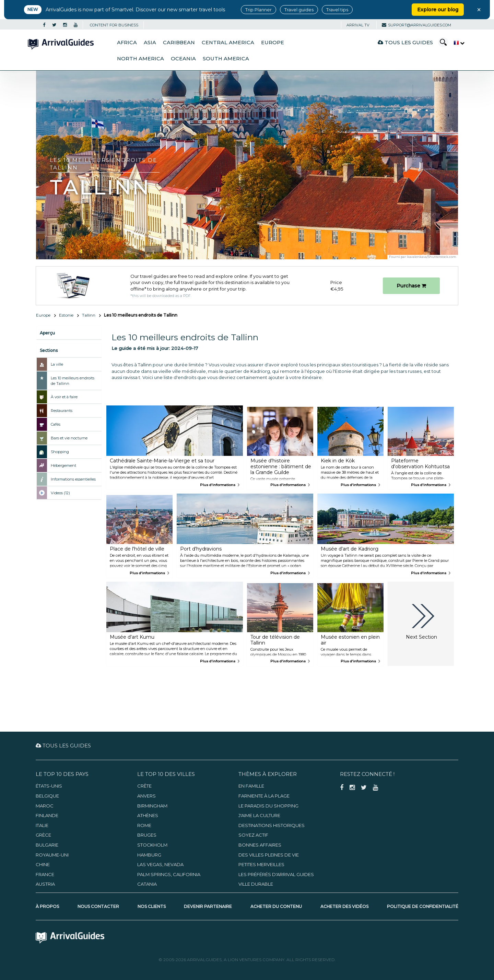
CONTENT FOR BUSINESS (114, 25)
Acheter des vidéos (344, 906)
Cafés (56, 424)
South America (226, 59)
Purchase (411, 286)
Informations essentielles (73, 479)
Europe (273, 43)
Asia (150, 43)
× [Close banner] (479, 10)
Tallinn (89, 315)
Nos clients (152, 906)
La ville (57, 364)
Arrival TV (358, 25)
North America (140, 59)
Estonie (66, 315)
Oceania (183, 59)
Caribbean (179, 43)
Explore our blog (438, 10)
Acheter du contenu (276, 906)
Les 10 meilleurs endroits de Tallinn (73, 381)
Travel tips (337, 10)
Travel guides (299, 10)
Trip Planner (258, 10)
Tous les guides (405, 42)
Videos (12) (60, 493)
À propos (47, 906)
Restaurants (62, 411)
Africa (127, 43)
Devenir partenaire (208, 906)
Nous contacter (98, 906)
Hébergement (63, 465)
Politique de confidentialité (423, 906)
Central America (228, 43)
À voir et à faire (64, 397)
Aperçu (47, 333)
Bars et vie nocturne (69, 438)
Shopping (60, 452)
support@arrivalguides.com (416, 25)
